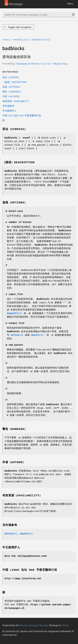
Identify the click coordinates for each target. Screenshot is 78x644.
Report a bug (60, 64)
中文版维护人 (9, 111)
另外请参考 (8, 106)
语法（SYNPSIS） (11, 77)
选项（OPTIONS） (12, 87)
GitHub (65, 625)
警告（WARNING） (12, 92)
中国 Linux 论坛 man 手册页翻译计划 (22, 115)
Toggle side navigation (19, 27)
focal (6, 39)
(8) (15, 313)
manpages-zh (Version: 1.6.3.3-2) (33, 64)
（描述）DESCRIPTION (14, 82)
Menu (70, 4)
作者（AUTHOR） (12, 96)
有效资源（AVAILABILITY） (16, 101)
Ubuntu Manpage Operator (34, 625)
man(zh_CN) (21, 39)
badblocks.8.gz (41, 39)
